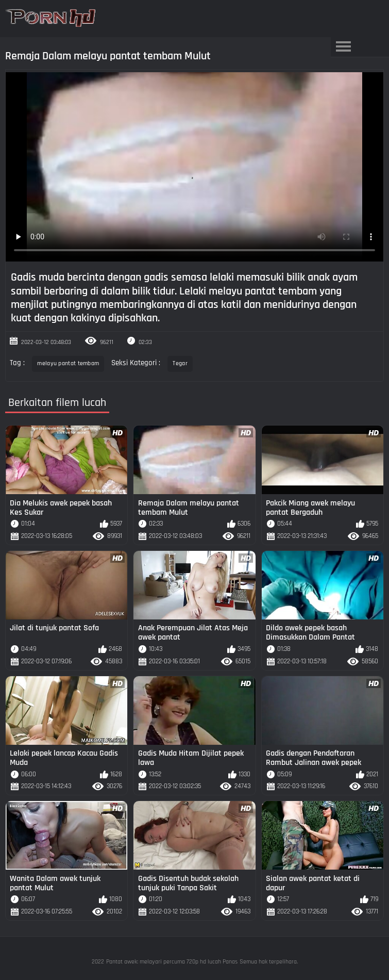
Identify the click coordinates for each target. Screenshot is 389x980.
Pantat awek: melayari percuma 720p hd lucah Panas (172, 962)
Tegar (180, 363)
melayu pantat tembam (68, 363)
